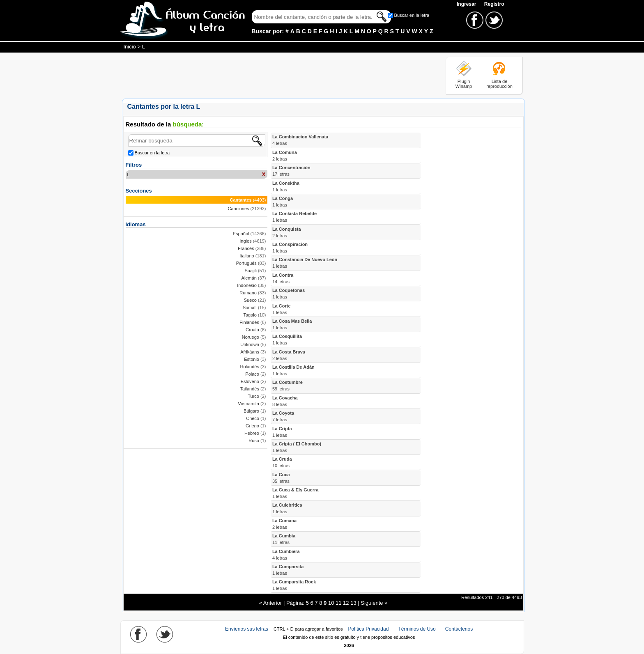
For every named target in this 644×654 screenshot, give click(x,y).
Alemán (249, 278)
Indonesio (247, 285)
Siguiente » (374, 603)
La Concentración (291, 171)
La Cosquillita (287, 340)
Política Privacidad (369, 629)
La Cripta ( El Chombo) (297, 447)
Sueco (250, 300)
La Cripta (282, 432)
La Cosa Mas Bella (292, 324)
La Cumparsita (288, 570)
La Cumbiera (286, 555)
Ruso (254, 441)
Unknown (250, 344)
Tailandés (250, 389)
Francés (246, 248)
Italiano (247, 256)
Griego (252, 426)
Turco (253, 396)
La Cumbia (284, 539)
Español (241, 234)
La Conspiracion (290, 248)
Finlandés (249, 322)
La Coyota (283, 416)
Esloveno (250, 381)
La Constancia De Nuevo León (305, 263)
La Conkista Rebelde (294, 217)
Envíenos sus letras (247, 629)
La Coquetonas (289, 294)
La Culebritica (287, 508)
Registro (494, 4)
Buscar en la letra (412, 15)
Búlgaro (251, 411)
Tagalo (250, 315)
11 (338, 603)
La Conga (283, 202)
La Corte (282, 309)
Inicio (130, 47)
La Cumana (284, 524)
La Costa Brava (289, 355)
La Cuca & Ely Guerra (296, 493)
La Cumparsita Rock (294, 585)
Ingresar (467, 4)
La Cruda (282, 462)
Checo (253, 418)
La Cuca (281, 478)
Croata (252, 330)
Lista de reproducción (499, 84)
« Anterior (271, 603)
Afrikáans (250, 352)
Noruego (251, 337)
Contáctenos (459, 629)
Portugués (246, 263)
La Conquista (287, 232)
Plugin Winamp (464, 84)
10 (331, 603)
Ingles (245, 241)
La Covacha (285, 401)
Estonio (252, 359)
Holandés (250, 367)
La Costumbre (287, 386)
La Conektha (286, 186)
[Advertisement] (271, 75)
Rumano (248, 293)
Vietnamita (248, 404)
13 (353, 603)
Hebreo (252, 433)
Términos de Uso (417, 629)
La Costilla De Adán (293, 370)
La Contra (283, 278)
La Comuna (285, 156)
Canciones (239, 209)
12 (346, 603)
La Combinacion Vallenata (300, 140)
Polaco (252, 374)
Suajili (251, 271)
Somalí (250, 307)
